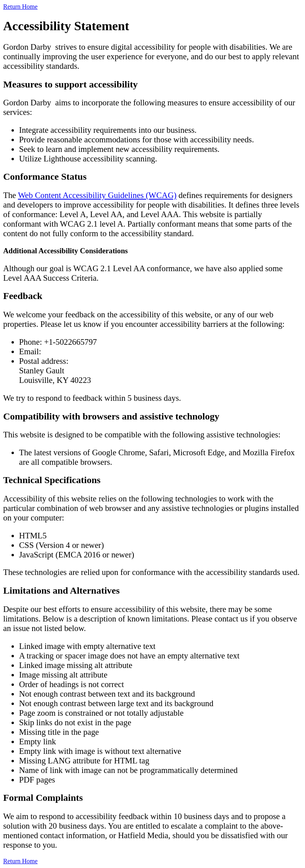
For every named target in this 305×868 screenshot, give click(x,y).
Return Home (20, 7)
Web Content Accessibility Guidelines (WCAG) (97, 195)
